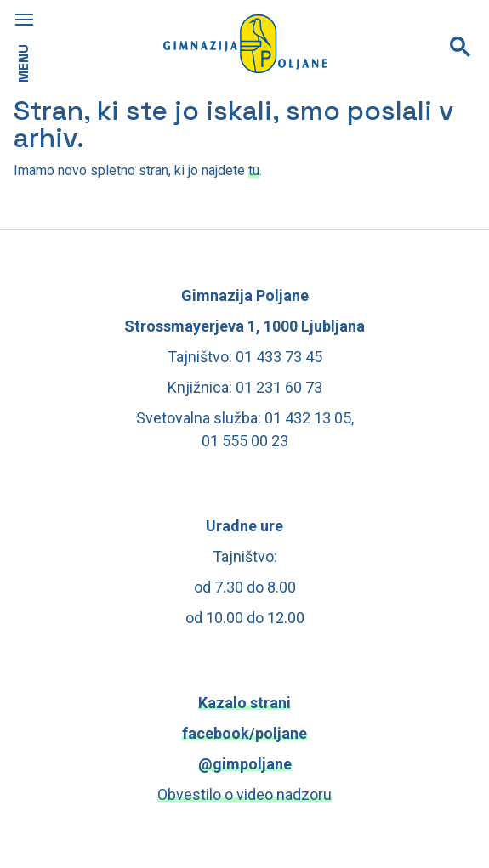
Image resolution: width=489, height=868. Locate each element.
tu (254, 170)
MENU (23, 63)
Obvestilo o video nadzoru (244, 794)
